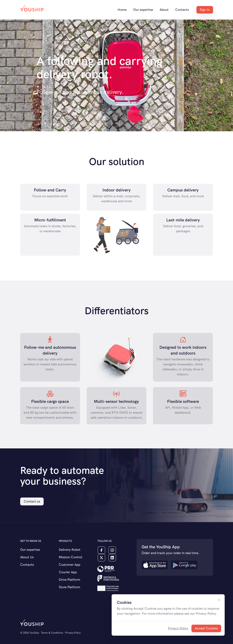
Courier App (68, 572)
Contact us (32, 501)
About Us (27, 557)
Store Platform (70, 587)
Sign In (205, 10)
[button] (106, 569)
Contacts (182, 10)
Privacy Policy (178, 628)
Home (122, 10)
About (164, 10)
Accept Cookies (206, 628)
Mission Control (70, 557)
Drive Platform (70, 580)
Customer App (70, 565)
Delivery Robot (70, 550)
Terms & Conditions (52, 633)
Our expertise (143, 10)
